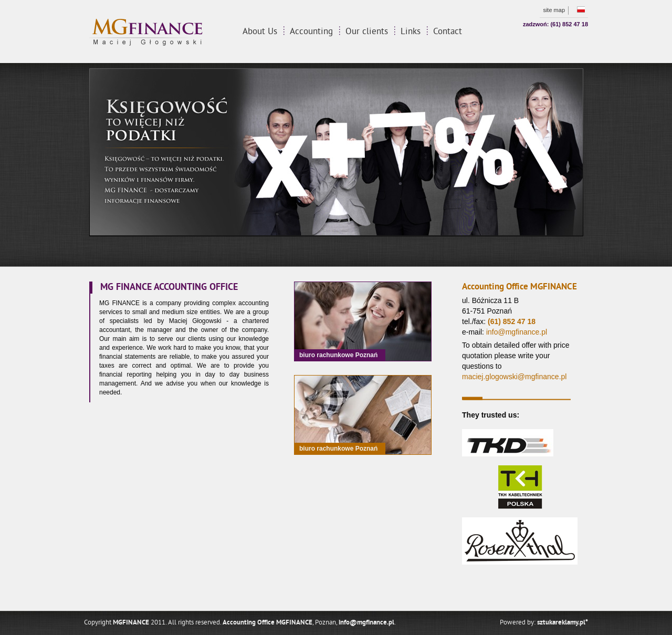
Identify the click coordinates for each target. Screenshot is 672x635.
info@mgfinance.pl (517, 332)
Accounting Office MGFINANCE (267, 623)
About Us (260, 32)
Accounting (311, 32)
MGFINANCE (131, 623)
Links (411, 32)
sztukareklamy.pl (563, 623)
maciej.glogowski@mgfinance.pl (514, 377)
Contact (448, 32)
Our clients (367, 32)
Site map (554, 10)
